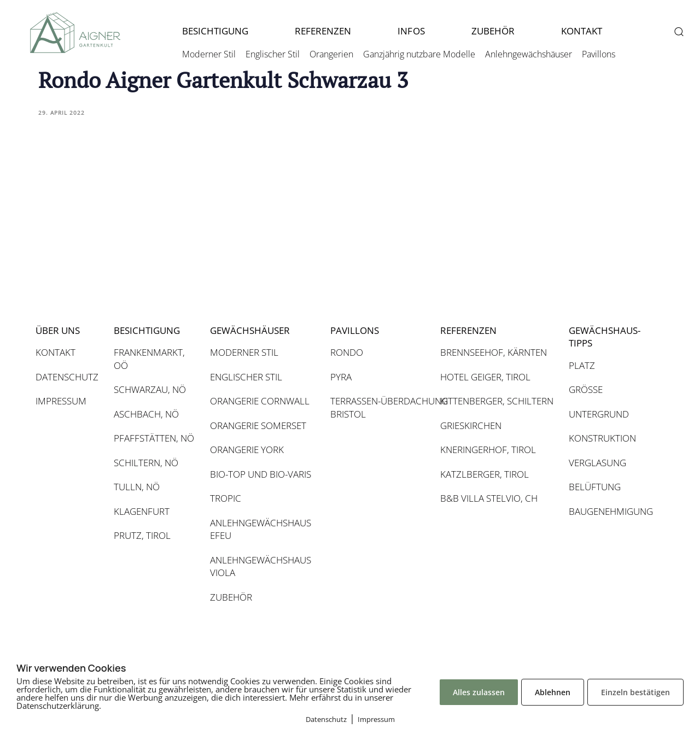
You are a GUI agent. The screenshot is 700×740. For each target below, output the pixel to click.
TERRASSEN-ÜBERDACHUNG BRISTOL (380, 407)
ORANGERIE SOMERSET (258, 425)
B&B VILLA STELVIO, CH (489, 498)
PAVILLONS (355, 330)
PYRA (341, 377)
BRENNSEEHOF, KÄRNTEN (494, 352)
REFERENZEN (323, 31)
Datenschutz (326, 719)
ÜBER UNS (58, 330)
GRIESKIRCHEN (471, 425)
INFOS (411, 31)
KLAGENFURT (142, 511)
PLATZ (582, 365)
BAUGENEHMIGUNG (610, 511)
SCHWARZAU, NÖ (150, 389)
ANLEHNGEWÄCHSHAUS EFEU (261, 529)
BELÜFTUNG (595, 487)
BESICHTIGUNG (215, 31)
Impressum (376, 719)
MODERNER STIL (244, 352)
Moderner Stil (209, 54)
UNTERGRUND (599, 414)
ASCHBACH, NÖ (146, 414)
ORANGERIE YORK (247, 450)
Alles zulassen (479, 692)
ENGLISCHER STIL (246, 377)
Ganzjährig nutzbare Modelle (419, 54)
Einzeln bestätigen (635, 692)
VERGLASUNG (597, 463)
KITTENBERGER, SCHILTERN (497, 401)
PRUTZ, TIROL (142, 535)
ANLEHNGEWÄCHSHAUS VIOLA (261, 566)
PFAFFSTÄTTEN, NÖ (154, 438)
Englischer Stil (273, 54)
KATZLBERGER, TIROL (485, 474)
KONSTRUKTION (602, 438)
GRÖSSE (586, 389)
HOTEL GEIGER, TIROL (485, 377)
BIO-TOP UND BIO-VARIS (261, 474)
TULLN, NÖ (137, 487)
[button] (678, 31)
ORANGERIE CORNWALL (260, 401)
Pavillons (599, 54)
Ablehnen (553, 692)
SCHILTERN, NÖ (146, 463)
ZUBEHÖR (493, 31)
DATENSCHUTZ (67, 377)
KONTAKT (582, 31)
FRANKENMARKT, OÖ (149, 359)
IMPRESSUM (61, 401)
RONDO (347, 352)
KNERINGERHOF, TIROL (488, 450)
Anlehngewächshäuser (529, 54)
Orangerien (331, 54)
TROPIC (226, 498)
